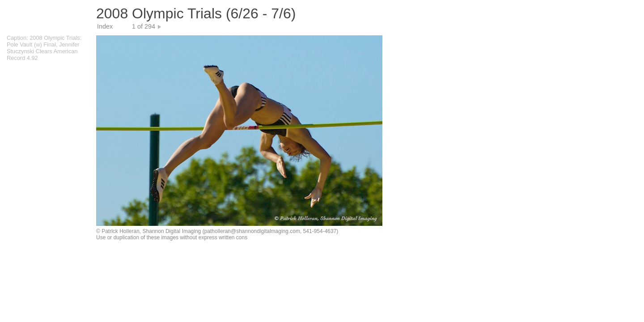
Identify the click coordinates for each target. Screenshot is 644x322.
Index (105, 26)
